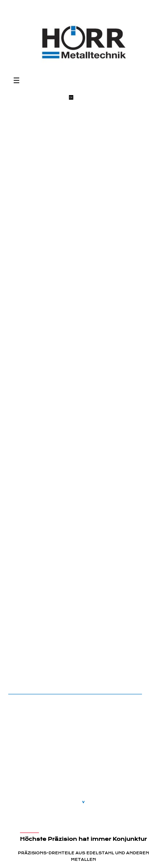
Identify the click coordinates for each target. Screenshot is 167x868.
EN (77, 97)
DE (71, 97)
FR (82, 97)
